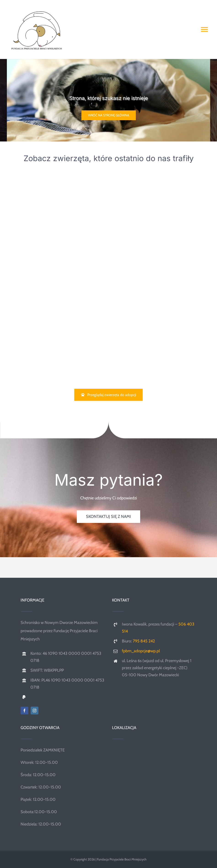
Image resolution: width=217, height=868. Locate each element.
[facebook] (24, 711)
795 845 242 (144, 641)
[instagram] (35, 711)
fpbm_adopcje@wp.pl (141, 651)
